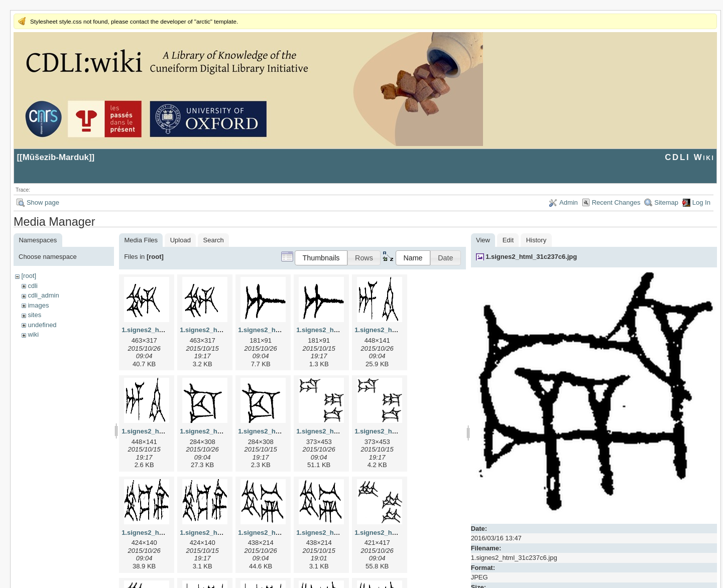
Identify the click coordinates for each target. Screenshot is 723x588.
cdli (33, 286)
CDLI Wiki (690, 157)
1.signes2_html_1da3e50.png (400, 431)
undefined (42, 325)
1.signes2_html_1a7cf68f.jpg (282, 330)
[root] (29, 276)
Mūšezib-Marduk (56, 157)
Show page (43, 202)
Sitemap (666, 202)
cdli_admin (43, 295)
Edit (508, 240)
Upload (180, 240)
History (536, 240)
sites (34, 315)
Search (214, 240)
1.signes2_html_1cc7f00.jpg (223, 431)
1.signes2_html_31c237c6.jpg (531, 257)
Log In (701, 202)
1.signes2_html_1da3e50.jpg (340, 431)
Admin (569, 202)
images (38, 305)
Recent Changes (616, 202)
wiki (33, 334)
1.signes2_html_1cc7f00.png (282, 431)
